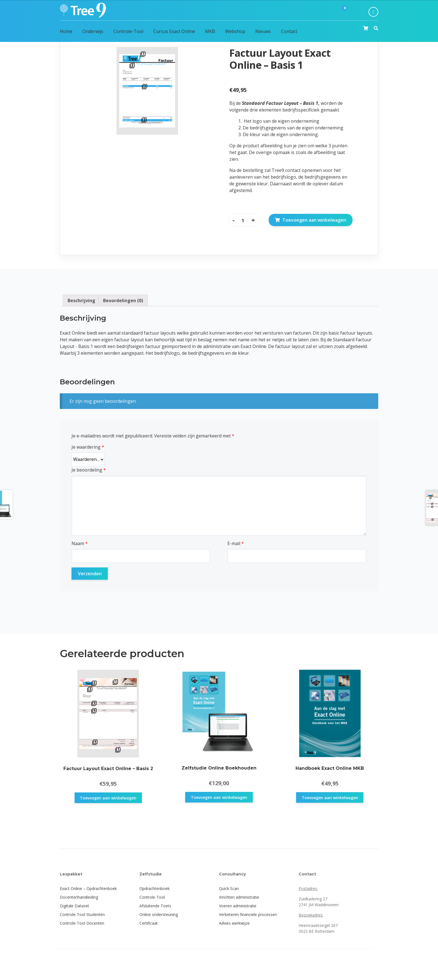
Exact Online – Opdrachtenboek (88, 888)
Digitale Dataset (74, 906)
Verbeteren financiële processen (248, 914)
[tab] (81, 300)
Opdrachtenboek (154, 888)
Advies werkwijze (234, 923)
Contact (289, 31)
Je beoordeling (89, 470)
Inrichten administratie (239, 897)
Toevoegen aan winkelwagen (314, 220)
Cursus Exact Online (174, 31)
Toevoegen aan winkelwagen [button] (108, 798)
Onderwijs (93, 31)
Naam (80, 543)
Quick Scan (229, 888)
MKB (210, 31)
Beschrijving (81, 300)
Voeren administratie (238, 906)
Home (66, 31)
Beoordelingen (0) (123, 300)
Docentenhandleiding (79, 897)
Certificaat (149, 923)
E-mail (236, 543)
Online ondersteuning (159, 914)
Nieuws (263, 31)
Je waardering (88, 447)
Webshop (235, 31)
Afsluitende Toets (155, 906)
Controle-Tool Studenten (82, 914)
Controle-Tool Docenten (82, 923)
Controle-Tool (128, 31)
